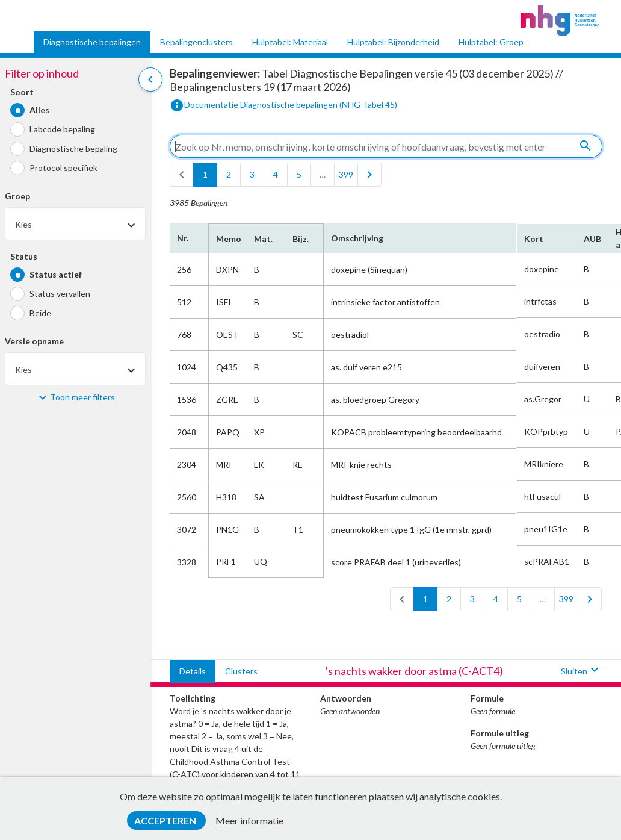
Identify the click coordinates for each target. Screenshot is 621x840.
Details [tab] (193, 671)
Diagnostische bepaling (73, 148)
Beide (40, 313)
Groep (17, 196)
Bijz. (301, 239)
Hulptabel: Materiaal (290, 42)
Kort (534, 239)
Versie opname (34, 341)
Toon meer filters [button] (82, 397)
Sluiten (581, 671)
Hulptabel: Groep (491, 42)
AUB (592, 239)
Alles (39, 110)
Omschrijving (357, 238)
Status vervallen (60, 294)
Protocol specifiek (63, 168)
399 (346, 174)
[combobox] (75, 224)
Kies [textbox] (23, 224)
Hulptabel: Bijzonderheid (393, 42)
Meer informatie (249, 820)
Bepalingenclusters (196, 42)
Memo (228, 239)
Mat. (263, 239)
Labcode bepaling (62, 129)
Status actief (56, 274)
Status (24, 256)
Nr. (183, 238)
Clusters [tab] (241, 671)
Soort (22, 92)
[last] (369, 175)
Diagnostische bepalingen (92, 42)
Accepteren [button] (166, 820)
